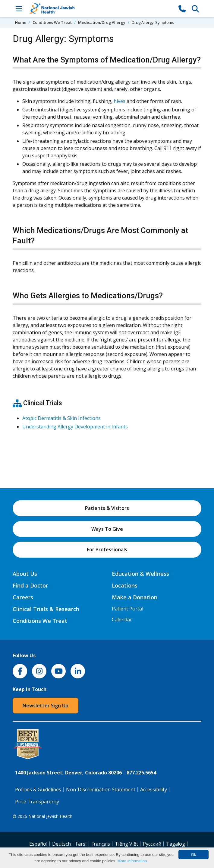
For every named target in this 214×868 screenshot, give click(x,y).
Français (101, 844)
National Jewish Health (50, 816)
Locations (125, 585)
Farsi (81, 844)
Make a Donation (135, 597)
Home (21, 22)
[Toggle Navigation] (19, 8)
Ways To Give (107, 529)
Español (38, 844)
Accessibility (154, 790)
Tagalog (176, 844)
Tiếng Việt (126, 844)
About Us (25, 574)
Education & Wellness (140, 574)
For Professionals (107, 549)
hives (120, 101)
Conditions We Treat (52, 22)
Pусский (152, 844)
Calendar (122, 620)
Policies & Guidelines (38, 790)
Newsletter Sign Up (46, 706)
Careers (23, 597)
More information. (133, 861)
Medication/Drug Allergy (102, 22)
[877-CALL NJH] (182, 8)
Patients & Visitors (107, 508)
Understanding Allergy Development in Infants (75, 427)
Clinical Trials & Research (46, 609)
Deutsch (61, 844)
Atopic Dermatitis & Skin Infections (61, 418)
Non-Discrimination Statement (101, 790)
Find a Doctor (30, 585)
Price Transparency (37, 802)
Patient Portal (127, 609)
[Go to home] (100, 9)
